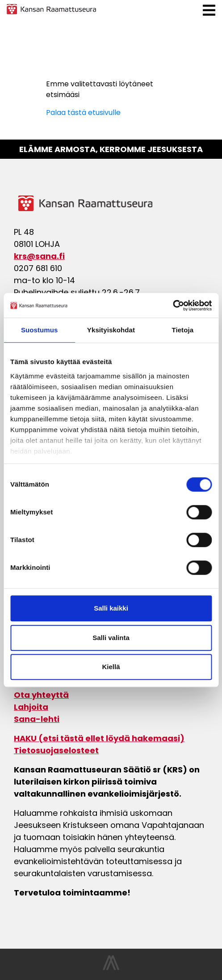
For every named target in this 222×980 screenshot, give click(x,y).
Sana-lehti (37, 719)
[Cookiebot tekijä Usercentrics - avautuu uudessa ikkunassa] (173, 305)
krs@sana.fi (39, 256)
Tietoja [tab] (182, 330)
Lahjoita (31, 707)
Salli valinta (111, 638)
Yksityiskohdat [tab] (111, 330)
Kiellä (111, 667)
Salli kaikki (111, 608)
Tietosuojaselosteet (56, 750)
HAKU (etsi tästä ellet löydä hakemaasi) (99, 738)
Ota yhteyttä (41, 695)
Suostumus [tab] (40, 330)
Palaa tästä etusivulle (83, 112)
